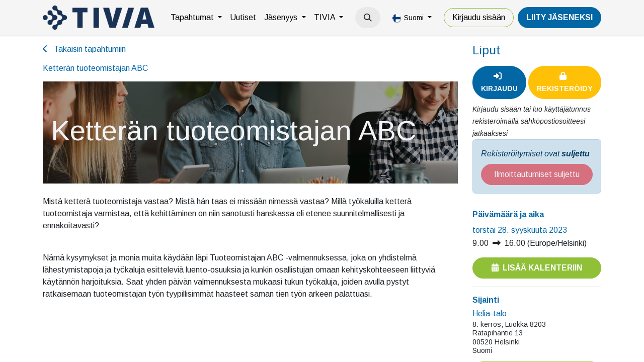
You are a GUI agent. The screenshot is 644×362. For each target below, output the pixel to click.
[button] (368, 18)
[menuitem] (196, 18)
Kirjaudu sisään (479, 17)
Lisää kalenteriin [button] (537, 268)
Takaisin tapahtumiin (84, 49)
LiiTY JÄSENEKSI (559, 17)
